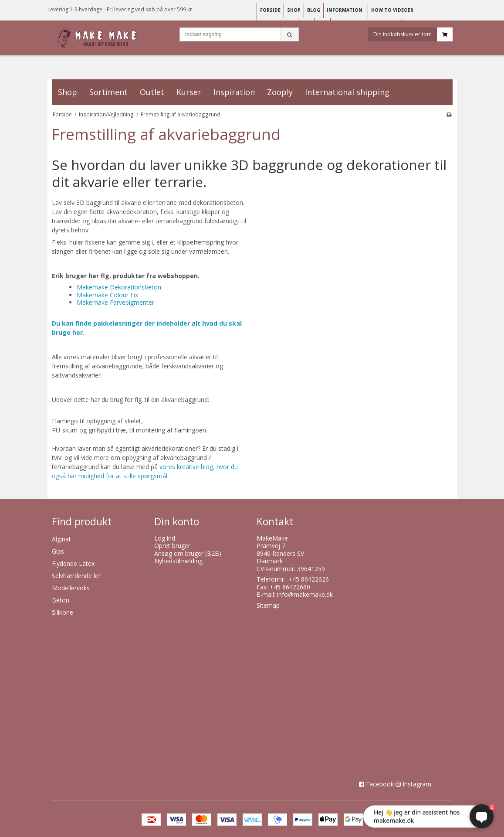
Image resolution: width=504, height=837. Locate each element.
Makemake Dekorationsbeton (119, 287)
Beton (61, 600)
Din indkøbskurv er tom (413, 36)
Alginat (61, 539)
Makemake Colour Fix (107, 295)
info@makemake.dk (305, 594)
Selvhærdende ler (76, 576)
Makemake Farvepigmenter (115, 302)
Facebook (380, 784)
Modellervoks (71, 588)
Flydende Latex (73, 563)
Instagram (417, 784)
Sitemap (268, 605)
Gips (58, 551)
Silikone (63, 612)
